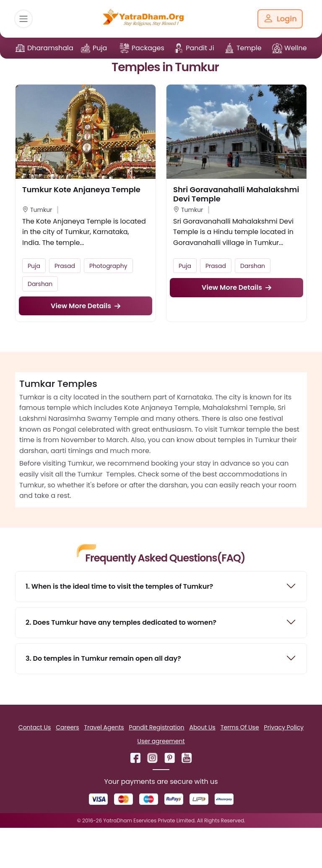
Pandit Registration (157, 727)
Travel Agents (104, 727)
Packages (148, 48)
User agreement (161, 741)
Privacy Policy (284, 727)
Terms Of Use (240, 727)
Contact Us (35, 727)
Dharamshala (50, 48)
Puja (100, 48)
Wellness (299, 48)
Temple (249, 48)
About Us (202, 727)
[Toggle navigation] (23, 19)
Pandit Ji (200, 48)
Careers (67, 727)
